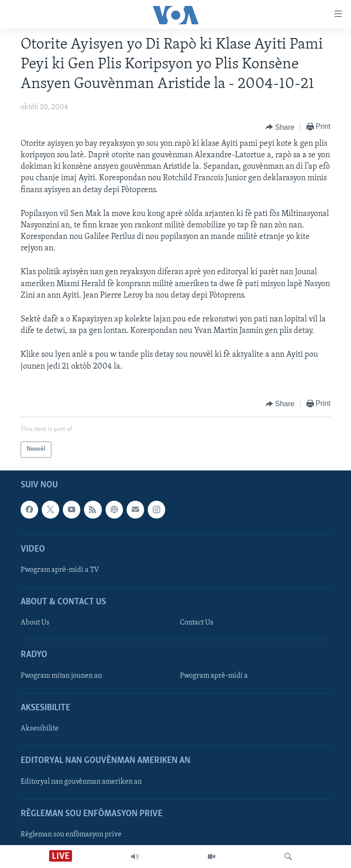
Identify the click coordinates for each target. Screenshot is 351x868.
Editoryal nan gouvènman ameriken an (81, 781)
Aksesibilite (40, 729)
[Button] (280, 127)
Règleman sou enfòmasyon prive (71, 835)
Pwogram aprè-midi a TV (60, 570)
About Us (35, 623)
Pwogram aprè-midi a (214, 676)
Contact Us (197, 623)
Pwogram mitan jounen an (61, 676)
